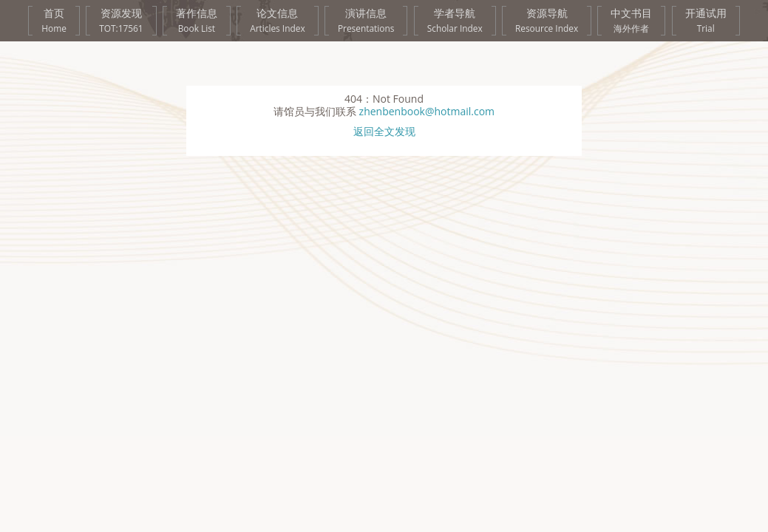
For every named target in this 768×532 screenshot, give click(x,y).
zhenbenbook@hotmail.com (427, 111)
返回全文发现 (384, 132)
